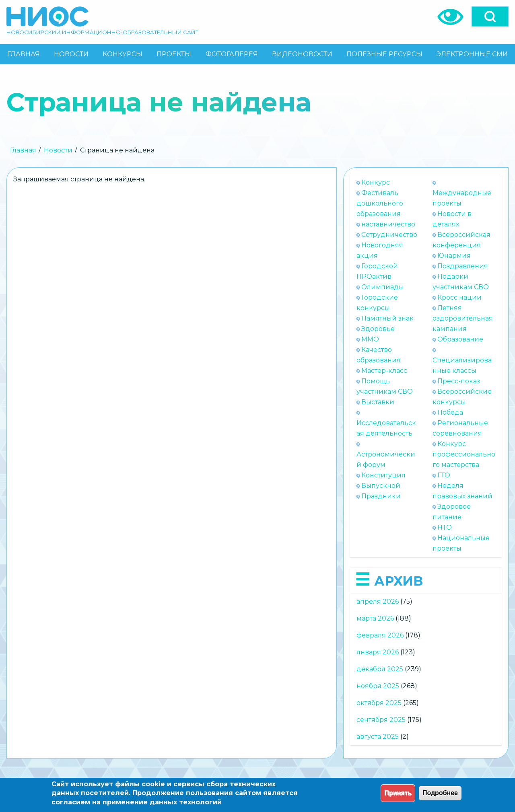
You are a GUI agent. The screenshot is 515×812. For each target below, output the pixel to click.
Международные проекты (462, 198)
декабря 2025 (380, 669)
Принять (398, 793)
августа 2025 (378, 737)
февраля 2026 (380, 635)
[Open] (490, 16)
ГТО (444, 475)
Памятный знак (387, 318)
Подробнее (440, 793)
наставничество (388, 224)
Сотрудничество (389, 235)
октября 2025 (379, 703)
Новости (58, 150)
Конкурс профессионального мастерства (464, 454)
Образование (460, 339)
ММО (370, 339)
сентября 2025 (381, 720)
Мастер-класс (384, 371)
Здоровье (378, 329)
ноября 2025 (378, 686)
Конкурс (376, 182)
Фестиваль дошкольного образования (380, 203)
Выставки (378, 402)
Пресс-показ (459, 381)
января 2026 (378, 652)
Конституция (383, 475)
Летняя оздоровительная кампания (463, 318)
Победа (450, 412)
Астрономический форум (386, 459)
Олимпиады (383, 287)
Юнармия (454, 256)
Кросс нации (459, 297)
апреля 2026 (378, 601)
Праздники (381, 496)
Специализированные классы (462, 365)
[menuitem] (23, 54)
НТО (445, 527)
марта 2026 (375, 618)
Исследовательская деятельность (386, 428)
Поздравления (463, 266)
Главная (23, 150)
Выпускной (381, 486)
